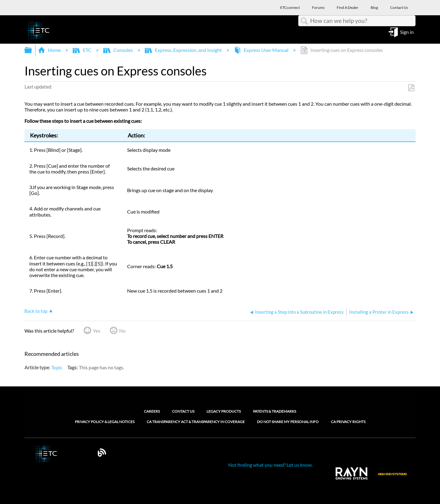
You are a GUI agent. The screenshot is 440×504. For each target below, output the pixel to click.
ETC (82, 50)
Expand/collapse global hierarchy (32, 50)
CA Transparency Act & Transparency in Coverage (196, 422)
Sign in (407, 32)
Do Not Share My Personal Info (288, 422)
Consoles (119, 50)
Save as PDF (411, 88)
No (122, 331)
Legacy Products (224, 411)
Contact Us (183, 411)
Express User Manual (262, 50)
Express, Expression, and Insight (184, 50)
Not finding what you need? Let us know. (270, 465)
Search (304, 21)
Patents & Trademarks (275, 411)
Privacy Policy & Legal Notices (105, 422)
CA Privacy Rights (348, 422)
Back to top (36, 311)
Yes (97, 331)
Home (50, 50)
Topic (57, 367)
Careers (152, 411)
